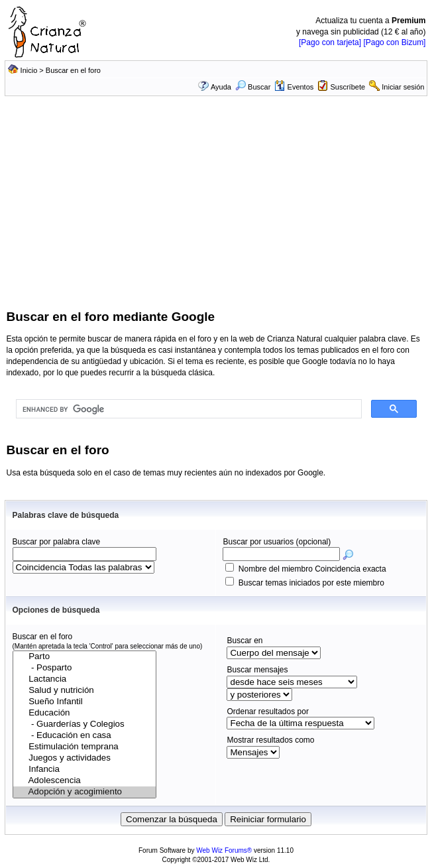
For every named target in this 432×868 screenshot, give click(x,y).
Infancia (84, 770)
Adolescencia (84, 781)
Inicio (29, 70)
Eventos (294, 87)
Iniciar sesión (403, 87)
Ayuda (221, 87)
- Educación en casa (84, 736)
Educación (84, 713)
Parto (84, 657)
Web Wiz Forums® (224, 850)
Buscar (253, 87)
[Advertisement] (216, 209)
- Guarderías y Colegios (84, 724)
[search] (188, 409)
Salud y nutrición (84, 691)
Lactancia (84, 679)
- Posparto (84, 668)
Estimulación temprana (84, 747)
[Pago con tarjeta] (330, 42)
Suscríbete (348, 87)
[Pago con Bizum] (394, 42)
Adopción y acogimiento (84, 792)
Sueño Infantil (84, 702)
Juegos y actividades (84, 758)
